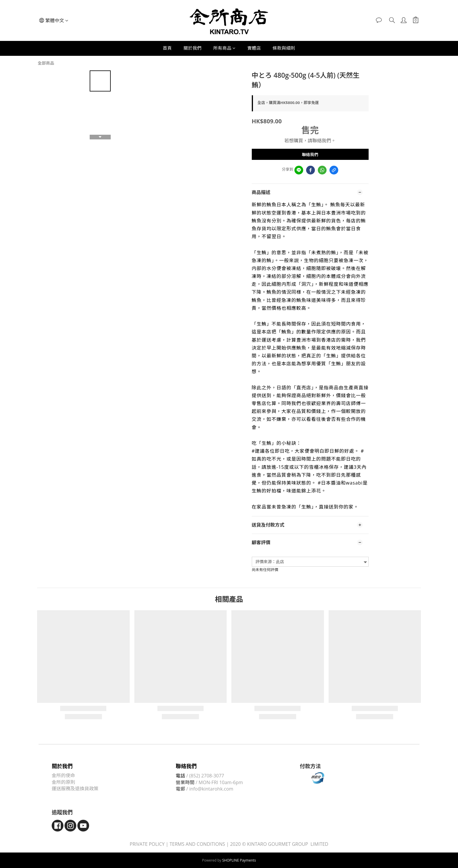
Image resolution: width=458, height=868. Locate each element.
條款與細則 (284, 48)
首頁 (167, 48)
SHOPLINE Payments (239, 860)
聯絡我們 (310, 154)
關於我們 (192, 48)
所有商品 (224, 48)
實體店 (254, 48)
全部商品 (46, 63)
